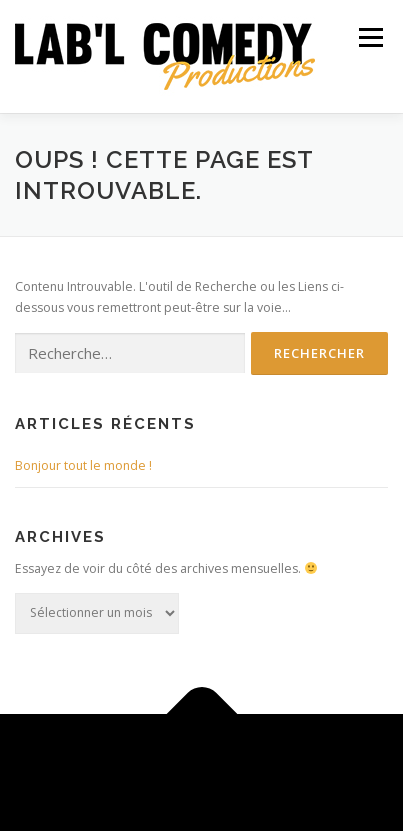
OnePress (356, 760)
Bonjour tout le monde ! (83, 465)
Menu (369, 37)
